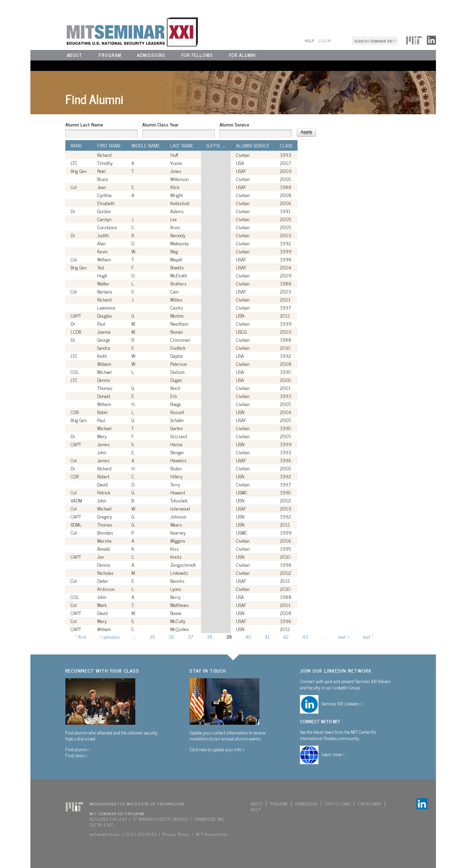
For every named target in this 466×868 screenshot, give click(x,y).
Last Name (182, 145)
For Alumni (242, 55)
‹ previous (110, 636)
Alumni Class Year (160, 124)
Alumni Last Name (84, 124)
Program (110, 55)
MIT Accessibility (212, 834)
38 (210, 636)
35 (152, 636)
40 (248, 636)
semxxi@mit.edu (105, 834)
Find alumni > (78, 749)
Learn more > (333, 754)
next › (344, 636)
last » (368, 636)
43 (305, 636)
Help (310, 41)
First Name (109, 145)
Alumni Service (234, 124)
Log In (325, 41)
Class (286, 145)
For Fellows (197, 55)
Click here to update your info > (217, 749)
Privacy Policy (175, 834)
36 (171, 636)
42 (286, 636)
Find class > (76, 755)
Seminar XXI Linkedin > (342, 703)
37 (190, 636)
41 (267, 636)
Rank (76, 145)
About (75, 55)
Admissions (151, 55)
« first (81, 636)
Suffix (216, 145)
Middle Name (146, 145)
